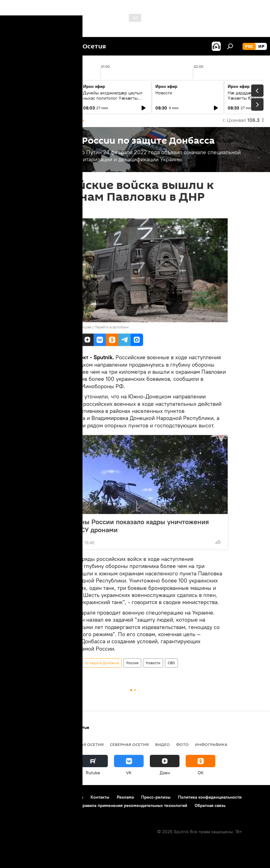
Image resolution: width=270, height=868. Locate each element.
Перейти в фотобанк (112, 327)
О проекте (17, 797)
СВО (171, 663)
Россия (132, 663)
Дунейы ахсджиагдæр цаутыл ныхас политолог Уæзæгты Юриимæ (113, 98)
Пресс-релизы (156, 797)
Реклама (125, 797)
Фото (182, 744)
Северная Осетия (129, 744)
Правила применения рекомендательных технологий (133, 805)
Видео (162, 744)
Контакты (100, 797)
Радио (14, 744)
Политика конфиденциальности (210, 797)
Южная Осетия (86, 744)
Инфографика (211, 744)
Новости (19, 93)
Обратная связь (210, 805)
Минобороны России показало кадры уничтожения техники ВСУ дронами (129, 526)
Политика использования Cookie (39, 805)
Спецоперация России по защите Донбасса (82, 663)
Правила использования (59, 797)
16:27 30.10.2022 (59, 211)
